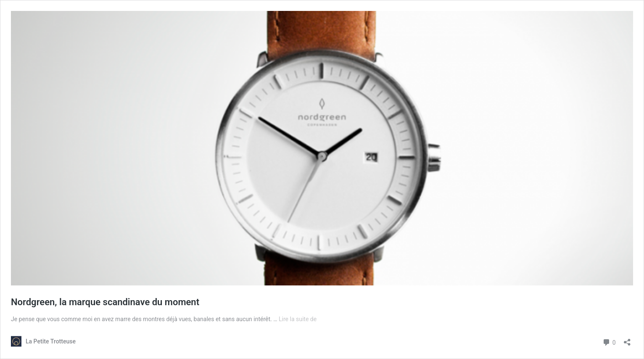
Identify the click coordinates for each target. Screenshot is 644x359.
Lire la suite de (298, 319)
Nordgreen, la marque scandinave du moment (105, 302)
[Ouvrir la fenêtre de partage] (627, 339)
